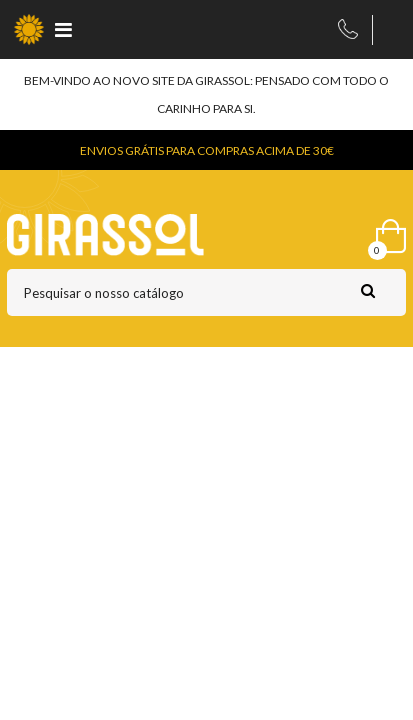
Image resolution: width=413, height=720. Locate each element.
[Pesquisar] (206, 292)
